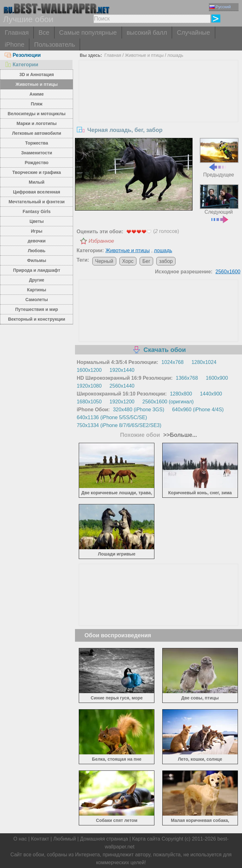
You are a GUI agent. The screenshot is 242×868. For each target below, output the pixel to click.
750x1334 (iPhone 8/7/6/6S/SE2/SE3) (119, 425)
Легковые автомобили (37, 133)
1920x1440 (122, 370)
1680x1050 (89, 402)
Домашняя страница (104, 839)
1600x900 (217, 378)
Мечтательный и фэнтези (37, 202)
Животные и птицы (37, 84)
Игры (37, 231)
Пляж (37, 104)
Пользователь (55, 45)
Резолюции (23, 55)
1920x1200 (122, 402)
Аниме (37, 94)
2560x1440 (122, 386)
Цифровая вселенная (37, 192)
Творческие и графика (37, 172)
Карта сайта (146, 839)
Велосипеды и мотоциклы (37, 114)
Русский (220, 7)
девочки (37, 241)
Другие (37, 280)
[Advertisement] (159, 108)
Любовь (37, 251)
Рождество (37, 163)
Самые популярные (88, 33)
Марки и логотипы (37, 123)
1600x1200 (89, 370)
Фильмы (37, 260)
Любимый (65, 839)
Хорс (128, 261)
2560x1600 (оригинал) (168, 402)
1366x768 (187, 378)
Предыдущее (219, 158)
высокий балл (147, 33)
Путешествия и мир (37, 309)
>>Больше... (179, 435)
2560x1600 (228, 272)
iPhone (14, 45)
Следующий (219, 203)
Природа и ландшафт (37, 270)
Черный (104, 261)
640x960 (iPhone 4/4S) (198, 410)
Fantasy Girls (37, 211)
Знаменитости (37, 153)
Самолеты (37, 300)
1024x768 (172, 362)
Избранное (101, 241)
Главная (17, 33)
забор (166, 261)
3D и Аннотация (37, 74)
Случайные (193, 33)
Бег (146, 261)
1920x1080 (89, 386)
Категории (21, 65)
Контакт (40, 839)
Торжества (37, 143)
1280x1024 (204, 362)
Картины (37, 290)
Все (44, 33)
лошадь (175, 55)
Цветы (37, 221)
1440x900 (211, 394)
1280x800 (181, 394)
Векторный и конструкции (37, 319)
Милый (37, 182)
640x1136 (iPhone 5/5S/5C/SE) (112, 417)
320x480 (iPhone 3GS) (138, 410)
